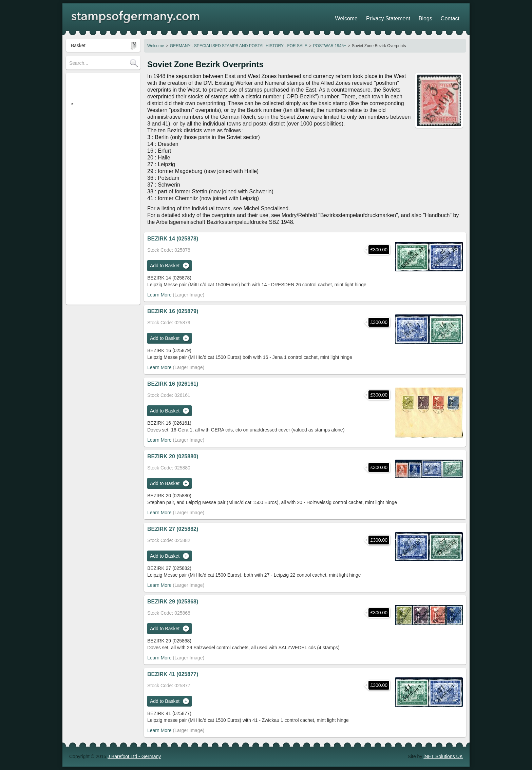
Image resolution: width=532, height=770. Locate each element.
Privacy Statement (403, 17)
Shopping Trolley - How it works (102, 189)
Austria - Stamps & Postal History (96, 145)
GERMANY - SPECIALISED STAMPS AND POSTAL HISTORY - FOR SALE (239, 46)
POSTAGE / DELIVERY (94, 169)
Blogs (434, 17)
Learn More (159, 295)
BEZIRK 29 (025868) (173, 602)
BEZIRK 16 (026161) (173, 384)
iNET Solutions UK (443, 756)
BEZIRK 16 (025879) (173, 311)
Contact (453, 17)
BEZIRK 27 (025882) (173, 529)
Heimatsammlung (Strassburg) (101, 121)
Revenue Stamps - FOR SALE (101, 131)
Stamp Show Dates (90, 199)
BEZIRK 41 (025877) (173, 674)
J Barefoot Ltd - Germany (134, 756)
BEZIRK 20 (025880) (173, 456)
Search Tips (82, 179)
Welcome (156, 46)
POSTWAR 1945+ (330, 46)
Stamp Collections (88, 158)
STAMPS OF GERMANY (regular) (95, 83)
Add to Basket (165, 266)
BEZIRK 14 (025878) (173, 239)
